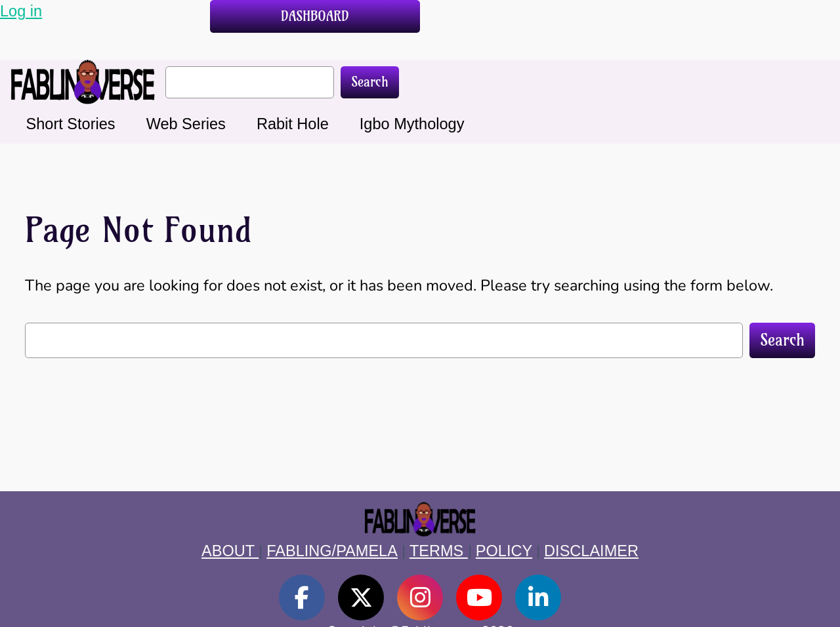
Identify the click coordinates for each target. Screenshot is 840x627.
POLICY (504, 551)
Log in (21, 11)
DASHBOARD (315, 16)
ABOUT (230, 551)
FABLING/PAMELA (332, 551)
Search (370, 82)
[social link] (302, 597)
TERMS (439, 551)
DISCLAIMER (591, 551)
